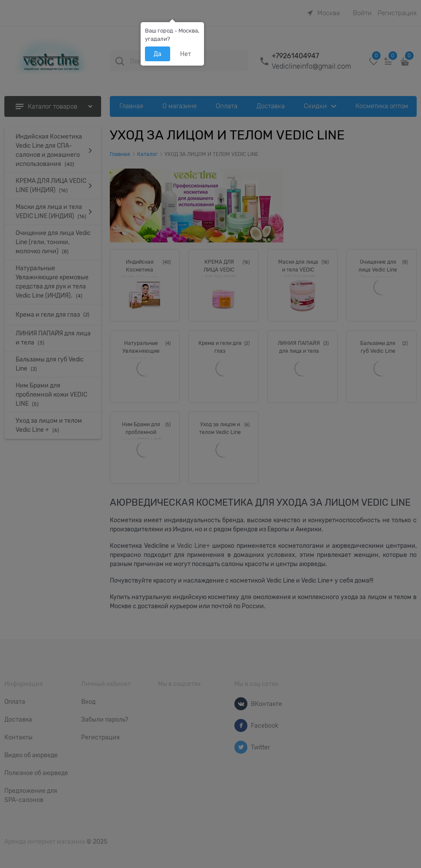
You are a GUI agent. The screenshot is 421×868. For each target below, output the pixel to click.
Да (158, 54)
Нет (186, 54)
